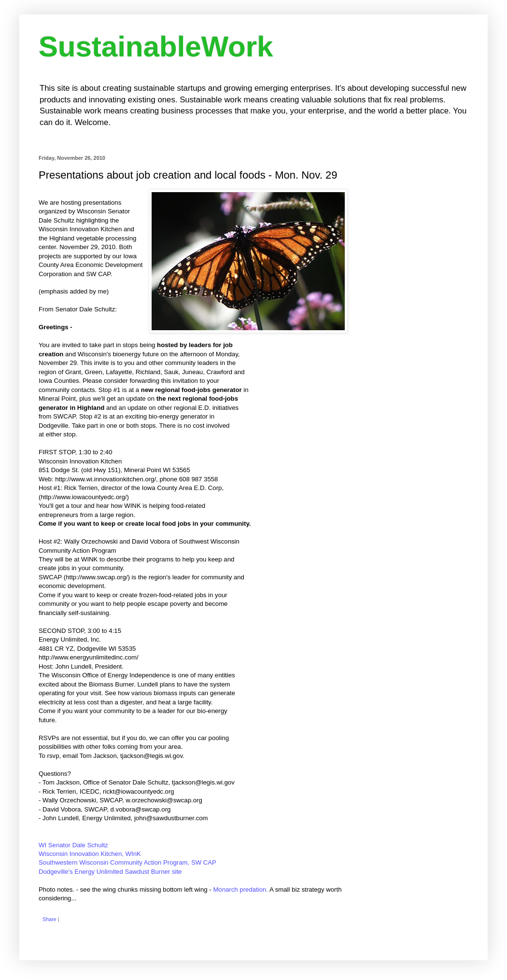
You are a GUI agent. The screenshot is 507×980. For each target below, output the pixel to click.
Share (49, 919)
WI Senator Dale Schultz (73, 845)
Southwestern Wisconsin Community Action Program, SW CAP (127, 862)
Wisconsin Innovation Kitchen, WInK (90, 854)
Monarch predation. (240, 889)
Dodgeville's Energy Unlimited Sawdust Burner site (110, 872)
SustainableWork (156, 47)
